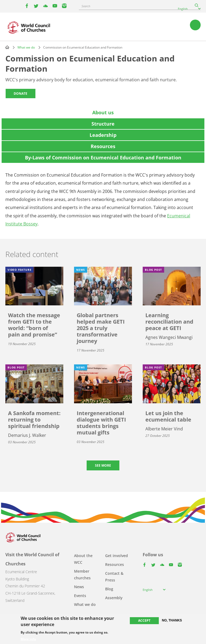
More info (28, 639)
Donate (21, 94)
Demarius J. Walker (27, 435)
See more (103, 465)
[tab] (103, 112)
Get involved (117, 556)
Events (80, 596)
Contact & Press (114, 577)
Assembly (114, 598)
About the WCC (83, 559)
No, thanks (172, 620)
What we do (26, 47)
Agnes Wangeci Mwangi (169, 337)
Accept (144, 621)
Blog (109, 589)
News (79, 587)
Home (7, 47)
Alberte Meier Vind (164, 429)
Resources (115, 564)
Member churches (82, 575)
